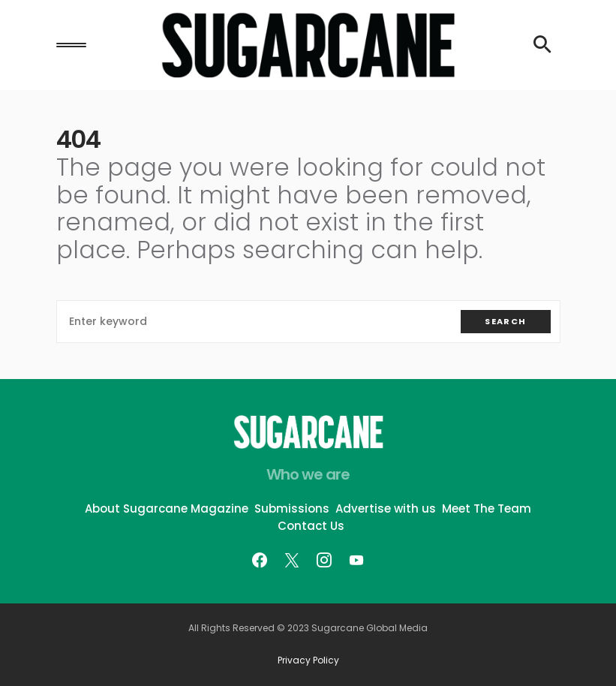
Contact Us (311, 526)
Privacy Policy (308, 660)
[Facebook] (260, 560)
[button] (71, 45)
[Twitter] (292, 560)
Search (505, 321)
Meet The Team (487, 508)
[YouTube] (356, 560)
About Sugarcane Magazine (167, 508)
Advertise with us (386, 508)
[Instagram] (324, 560)
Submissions (292, 508)
